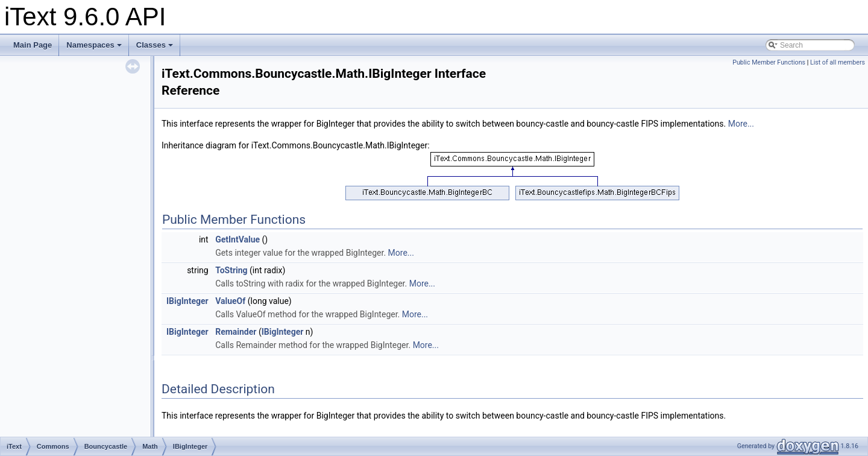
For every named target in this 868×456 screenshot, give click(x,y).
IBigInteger (187, 301)
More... (741, 124)
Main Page (33, 45)
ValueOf (230, 301)
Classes (155, 45)
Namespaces (94, 45)
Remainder (236, 332)
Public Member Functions (769, 62)
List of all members (838, 62)
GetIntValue (237, 239)
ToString (231, 270)
